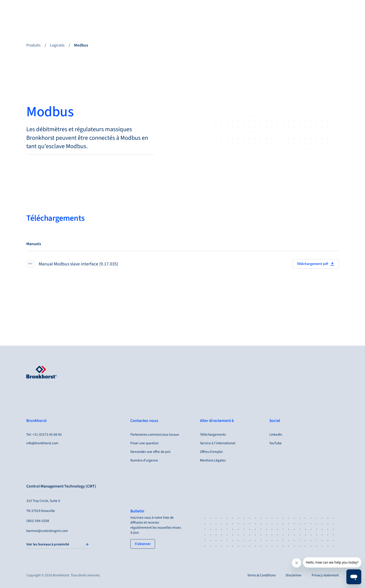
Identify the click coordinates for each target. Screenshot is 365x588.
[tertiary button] (143, 544)
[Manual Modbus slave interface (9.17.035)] (182, 264)
